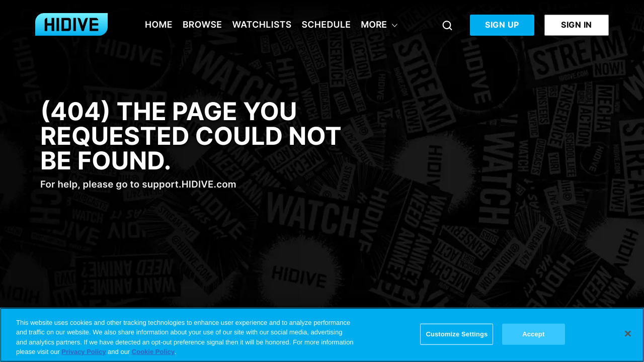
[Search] (447, 25)
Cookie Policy (153, 352)
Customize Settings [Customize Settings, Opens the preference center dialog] (457, 334)
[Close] (628, 333)
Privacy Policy (84, 352)
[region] (322, 335)
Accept (533, 334)
